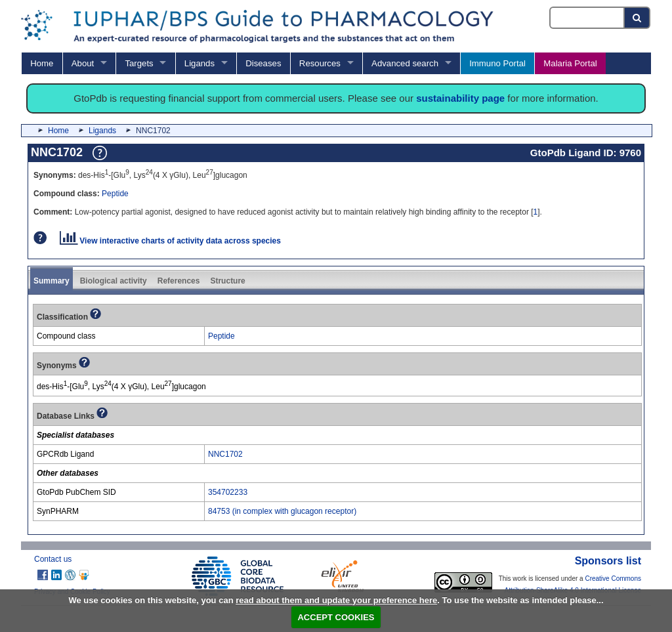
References (179, 281)
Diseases (263, 63)
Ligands (199, 63)
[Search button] (638, 18)
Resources (320, 63)
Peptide (115, 194)
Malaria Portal (570, 63)
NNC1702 (225, 454)
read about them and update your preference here (336, 600)
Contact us (53, 559)
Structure (227, 281)
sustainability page (460, 98)
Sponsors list (608, 561)
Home (42, 63)
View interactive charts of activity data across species (170, 241)
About (83, 63)
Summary (52, 281)
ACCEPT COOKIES (336, 617)
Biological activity (114, 281)
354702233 (228, 492)
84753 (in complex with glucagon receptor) (282, 511)
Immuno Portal (497, 63)
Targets (139, 63)
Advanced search (405, 63)
